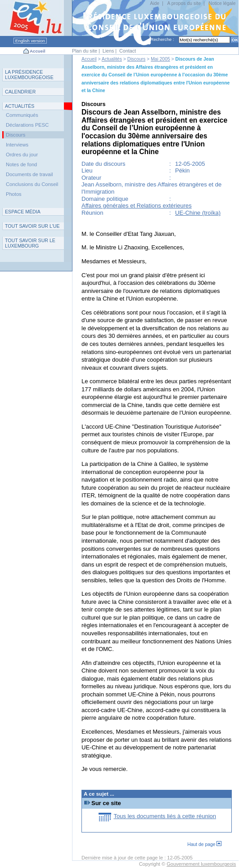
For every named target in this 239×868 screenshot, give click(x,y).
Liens (108, 51)
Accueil (38, 51)
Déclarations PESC (27, 125)
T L (30, 243)
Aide (155, 3)
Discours (136, 59)
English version (30, 41)
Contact (128, 51)
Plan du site (85, 51)
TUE (32, 226)
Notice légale (222, 3)
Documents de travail (29, 174)
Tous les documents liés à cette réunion (165, 816)
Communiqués (22, 115)
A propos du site (184, 3)
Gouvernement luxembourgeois (201, 864)
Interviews (17, 145)
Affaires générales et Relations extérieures (137, 206)
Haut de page (204, 844)
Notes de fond (21, 164)
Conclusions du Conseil (32, 184)
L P (29, 75)
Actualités (112, 59)
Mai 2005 (160, 59)
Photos (14, 194)
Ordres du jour (22, 155)
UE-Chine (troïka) (198, 213)
